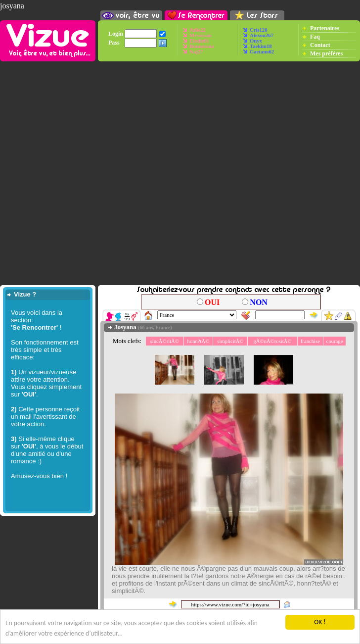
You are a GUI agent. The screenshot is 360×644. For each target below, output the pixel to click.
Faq (315, 36)
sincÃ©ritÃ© (165, 341)
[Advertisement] (180, 173)
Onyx (256, 41)
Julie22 (198, 30)
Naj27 (196, 52)
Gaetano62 (262, 52)
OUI (212, 302)
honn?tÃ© (199, 341)
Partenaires (325, 28)
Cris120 (259, 30)
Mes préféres (326, 53)
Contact (320, 45)
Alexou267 (262, 35)
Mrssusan (200, 35)
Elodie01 (199, 41)
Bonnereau (202, 46)
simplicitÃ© (230, 341)
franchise (310, 341)
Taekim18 (261, 46)
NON (259, 302)
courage (335, 341)
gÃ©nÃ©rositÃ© (273, 341)
